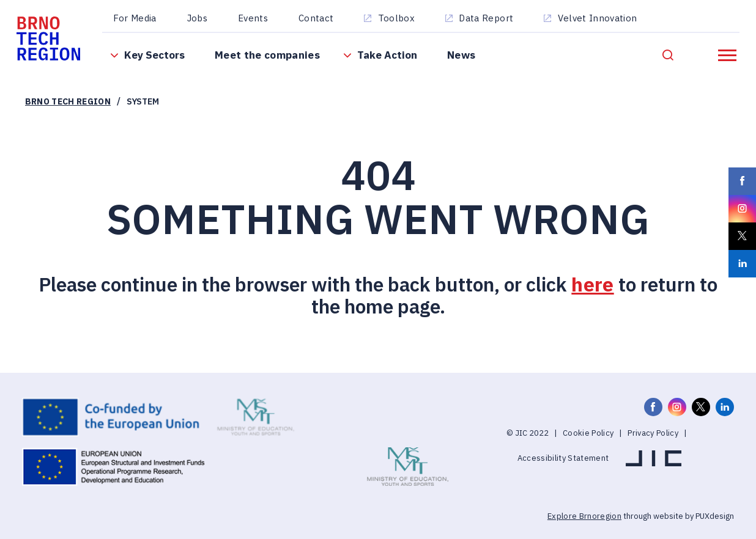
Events (253, 18)
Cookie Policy (588, 433)
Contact (316, 18)
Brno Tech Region (68, 101)
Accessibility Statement (563, 458)
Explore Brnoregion (584, 516)
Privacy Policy (653, 433)
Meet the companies (267, 55)
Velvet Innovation (598, 18)
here (592, 284)
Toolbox (396, 18)
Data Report (486, 18)
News (461, 55)
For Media (135, 18)
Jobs (197, 18)
